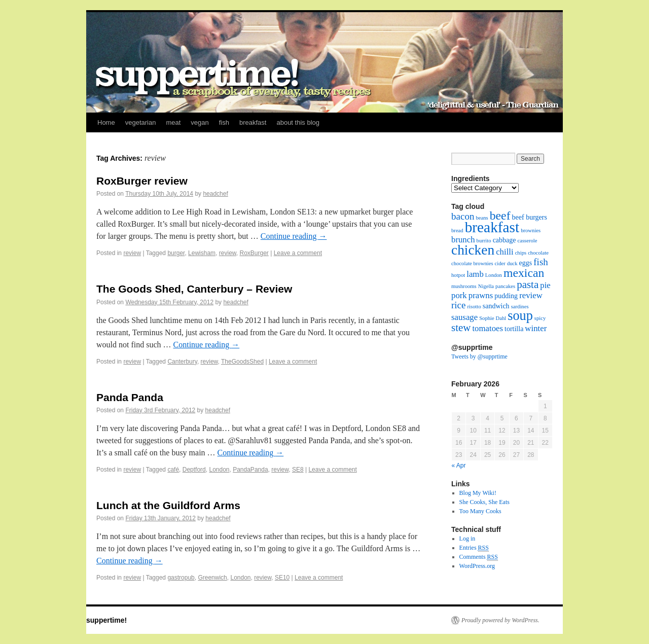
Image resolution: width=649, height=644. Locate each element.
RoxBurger (254, 253)
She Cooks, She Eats (484, 502)
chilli (505, 252)
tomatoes (488, 328)
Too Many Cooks (480, 511)
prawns (481, 295)
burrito (484, 241)
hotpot (458, 275)
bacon (463, 216)
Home (106, 122)
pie (545, 285)
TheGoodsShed (242, 362)
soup (520, 316)
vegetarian (141, 122)
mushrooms (464, 286)
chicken (473, 250)
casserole (527, 241)
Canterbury (182, 362)
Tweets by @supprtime (479, 356)
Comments (479, 557)
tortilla (514, 329)
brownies (531, 230)
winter (536, 328)
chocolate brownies (472, 263)
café (173, 470)
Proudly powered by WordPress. (500, 620)
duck (512, 263)
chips (521, 253)
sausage (464, 317)
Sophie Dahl (493, 318)
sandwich (496, 306)
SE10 (282, 578)
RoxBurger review (142, 181)
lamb (475, 274)
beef (500, 216)
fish (224, 122)
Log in (467, 539)
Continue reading (294, 236)
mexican (524, 273)
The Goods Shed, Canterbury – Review (194, 289)
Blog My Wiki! (478, 493)
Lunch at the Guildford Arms (168, 505)
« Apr (459, 466)
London (219, 470)
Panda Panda (130, 397)
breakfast (253, 122)
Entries (474, 548)
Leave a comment (298, 253)
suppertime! (106, 620)
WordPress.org (477, 566)
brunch (463, 240)
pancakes (505, 286)
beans (482, 218)
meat (173, 122)
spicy (540, 318)
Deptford (194, 470)
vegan (200, 122)
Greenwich (212, 578)
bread (457, 230)
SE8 (298, 470)
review (132, 253)
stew (461, 328)
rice (459, 305)
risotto (474, 307)
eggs (526, 263)
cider (500, 263)
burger (176, 253)
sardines (520, 307)
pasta (528, 284)
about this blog (298, 122)
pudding (506, 296)
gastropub (181, 578)
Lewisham (202, 253)
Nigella (486, 286)
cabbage (504, 240)
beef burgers (530, 217)
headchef (215, 194)
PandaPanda (250, 470)
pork (459, 295)
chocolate (538, 253)
